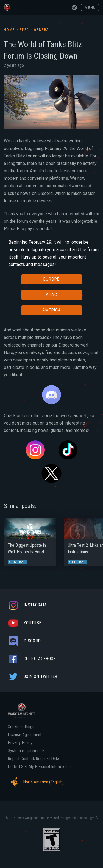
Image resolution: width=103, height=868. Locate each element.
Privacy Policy (20, 743)
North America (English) (36, 782)
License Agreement (25, 735)
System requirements (26, 751)
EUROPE (51, 279)
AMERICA (52, 310)
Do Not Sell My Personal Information (39, 767)
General (43, 30)
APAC (51, 295)
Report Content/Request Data (33, 759)
